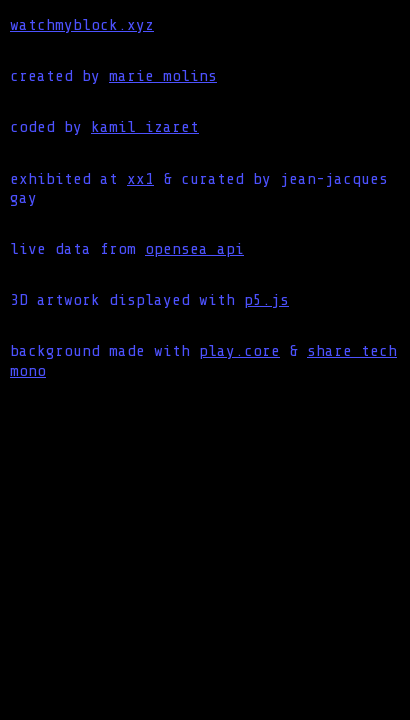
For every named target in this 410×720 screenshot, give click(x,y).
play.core (239, 351)
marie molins (163, 76)
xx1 (140, 179)
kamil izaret (145, 127)
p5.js (266, 300)
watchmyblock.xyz (82, 25)
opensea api (194, 249)
